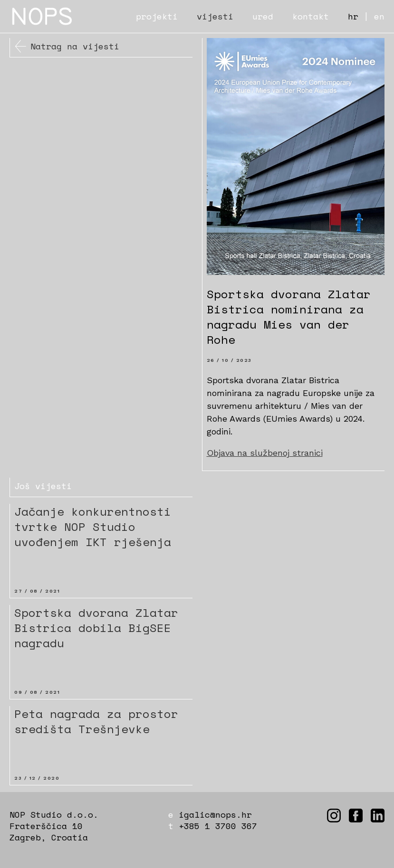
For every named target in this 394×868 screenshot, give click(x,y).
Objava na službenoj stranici (265, 453)
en (379, 16)
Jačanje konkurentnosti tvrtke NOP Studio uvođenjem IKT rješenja (93, 527)
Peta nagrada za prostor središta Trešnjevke (96, 721)
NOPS (43, 16)
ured (263, 16)
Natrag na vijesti (75, 46)
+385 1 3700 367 (218, 826)
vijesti (215, 16)
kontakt (311, 16)
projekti (157, 16)
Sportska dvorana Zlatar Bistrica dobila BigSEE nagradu (96, 628)
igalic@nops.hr (215, 814)
